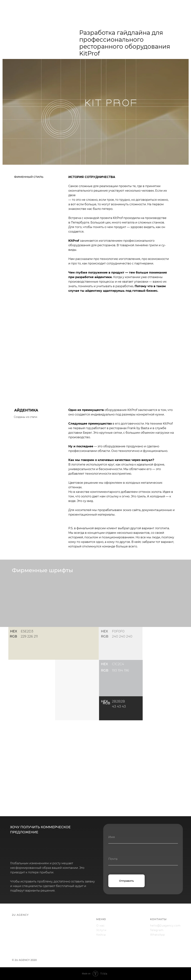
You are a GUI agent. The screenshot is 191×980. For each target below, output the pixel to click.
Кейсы (101, 935)
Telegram (157, 930)
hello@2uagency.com (165, 926)
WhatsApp (157, 935)
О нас (100, 926)
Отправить (126, 881)
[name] (143, 837)
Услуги (101, 930)
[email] (143, 859)
